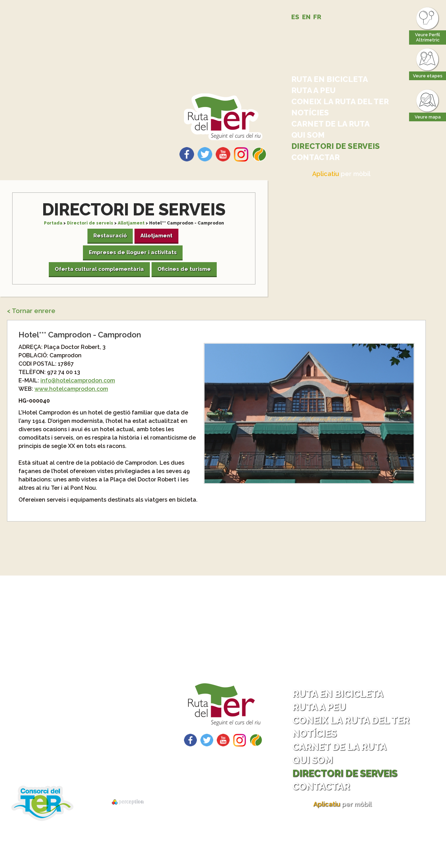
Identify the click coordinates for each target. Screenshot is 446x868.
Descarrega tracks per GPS (79, 763)
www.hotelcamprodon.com (71, 389)
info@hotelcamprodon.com (78, 380)
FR (317, 17)
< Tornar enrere (31, 311)
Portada (53, 223)
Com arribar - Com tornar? (84, 726)
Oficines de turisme (184, 269)
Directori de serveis (336, 146)
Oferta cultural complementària (99, 269)
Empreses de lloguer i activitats (133, 252)
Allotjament (131, 223)
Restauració (110, 236)
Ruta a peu (313, 90)
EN (306, 17)
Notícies (310, 113)
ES (295, 17)
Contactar (316, 157)
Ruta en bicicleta (330, 79)
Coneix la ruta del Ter (340, 101)
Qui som (308, 135)
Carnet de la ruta (330, 124)
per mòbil (341, 174)
